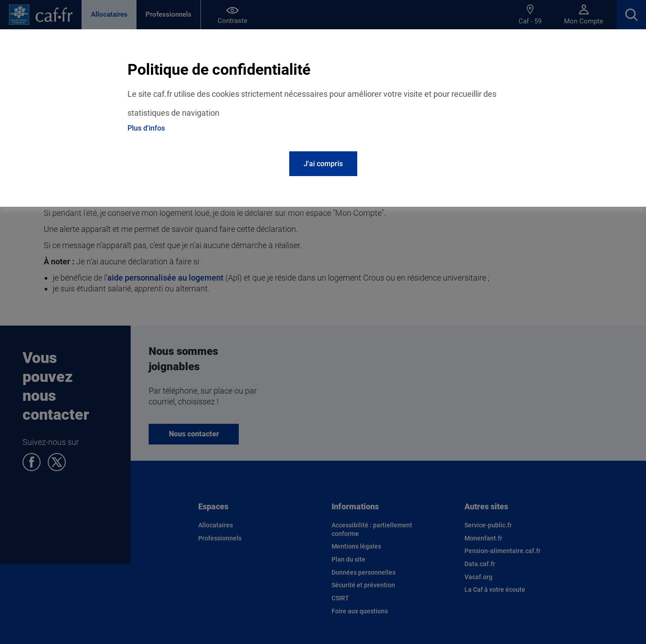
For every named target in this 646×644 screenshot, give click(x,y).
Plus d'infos (146, 128)
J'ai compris (323, 164)
